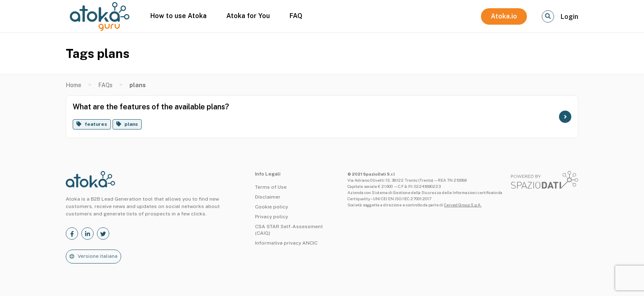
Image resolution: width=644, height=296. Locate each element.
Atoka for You (248, 16)
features (96, 124)
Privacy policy (271, 217)
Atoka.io (504, 16)
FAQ (296, 16)
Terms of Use (271, 187)
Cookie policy (271, 207)
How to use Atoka (178, 16)
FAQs (105, 85)
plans (131, 124)
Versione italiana (98, 256)
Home (74, 85)
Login (569, 17)
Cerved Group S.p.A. (463, 205)
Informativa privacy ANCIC (286, 243)
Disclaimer (268, 197)
